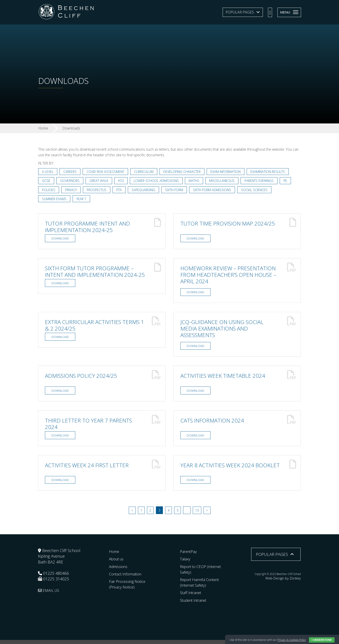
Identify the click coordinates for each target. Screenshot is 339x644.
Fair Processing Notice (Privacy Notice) (129, 588)
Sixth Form (176, 190)
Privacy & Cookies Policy (292, 640)
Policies (49, 190)
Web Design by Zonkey (287, 582)
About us (117, 563)
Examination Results (270, 172)
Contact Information (127, 578)
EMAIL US (50, 594)
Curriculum (145, 172)
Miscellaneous (223, 181)
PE (287, 181)
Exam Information (228, 172)
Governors (70, 181)
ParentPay (189, 556)
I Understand (322, 640)
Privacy (72, 190)
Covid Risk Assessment (106, 172)
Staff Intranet (192, 597)
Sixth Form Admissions (214, 190)
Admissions (119, 570)
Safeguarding (145, 190)
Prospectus (98, 190)
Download (60, 240)
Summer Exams (54, 200)
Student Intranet (195, 604)
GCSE (46, 181)
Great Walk (100, 181)
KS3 (122, 181)
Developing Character (184, 172)
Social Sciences (257, 190)
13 (197, 514)
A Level (48, 172)
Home (115, 556)
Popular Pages (240, 12)
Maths (195, 181)
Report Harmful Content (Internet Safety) (202, 586)
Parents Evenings (261, 181)
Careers (70, 172)
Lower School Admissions (157, 181)
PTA (121, 190)
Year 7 (82, 200)
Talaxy (185, 563)
